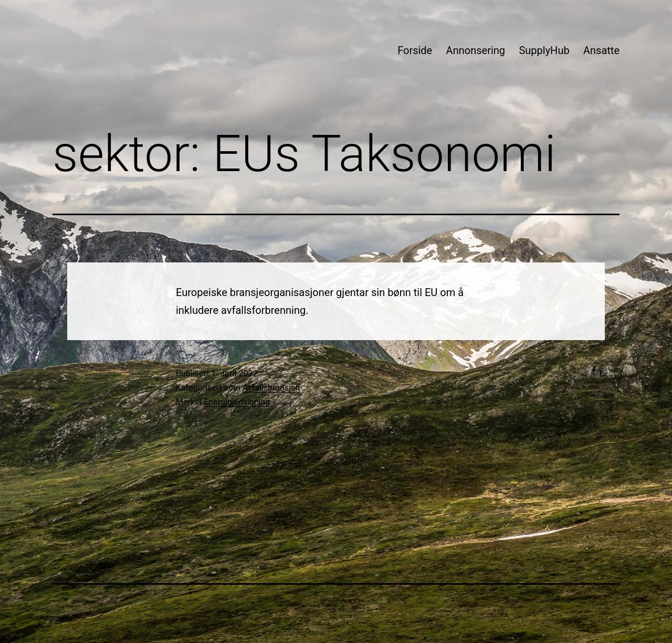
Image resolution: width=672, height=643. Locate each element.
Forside (415, 50)
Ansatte (601, 50)
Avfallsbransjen (271, 388)
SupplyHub (544, 50)
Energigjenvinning (237, 402)
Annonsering (476, 50)
